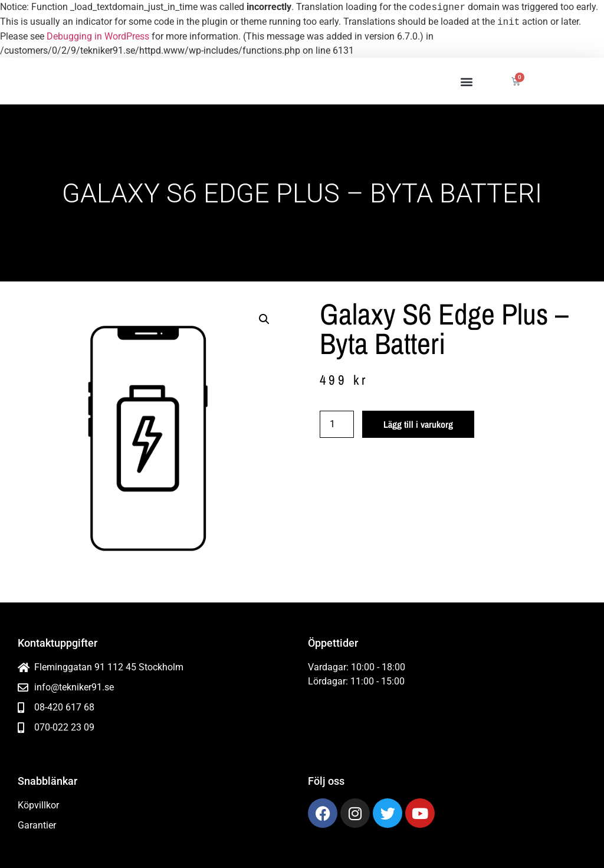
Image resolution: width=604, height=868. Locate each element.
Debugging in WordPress (98, 36)
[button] (466, 81)
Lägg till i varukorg (418, 424)
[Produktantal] (337, 424)
